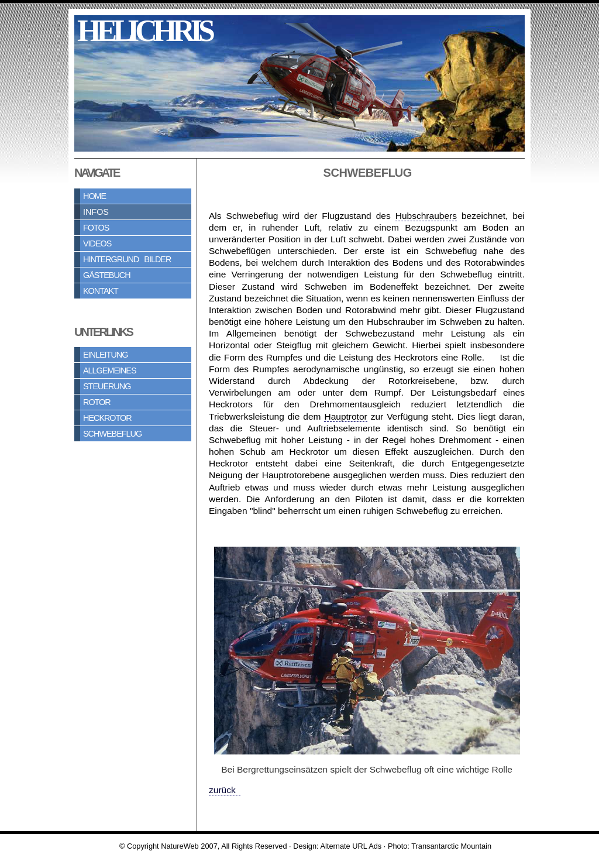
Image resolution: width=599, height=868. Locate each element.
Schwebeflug (112, 434)
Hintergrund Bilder (127, 259)
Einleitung (105, 355)
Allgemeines (110, 370)
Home (94, 196)
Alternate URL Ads (351, 846)
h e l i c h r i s (143, 31)
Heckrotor (107, 418)
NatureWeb (180, 846)
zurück (225, 790)
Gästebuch (107, 275)
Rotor (97, 402)
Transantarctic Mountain (451, 846)
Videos (97, 243)
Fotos (96, 228)
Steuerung (107, 386)
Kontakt (101, 291)
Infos (96, 212)
